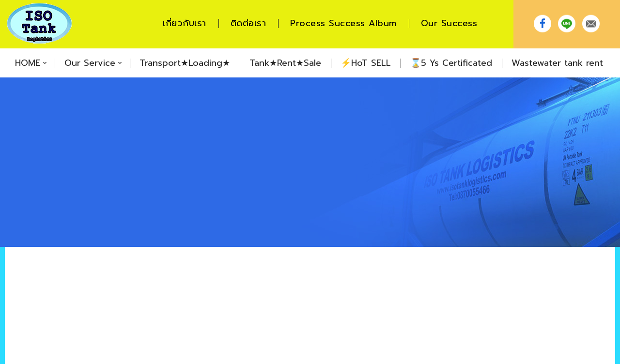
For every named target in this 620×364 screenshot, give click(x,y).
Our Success (449, 23)
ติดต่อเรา (248, 23)
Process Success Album (343, 23)
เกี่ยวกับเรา (185, 23)
